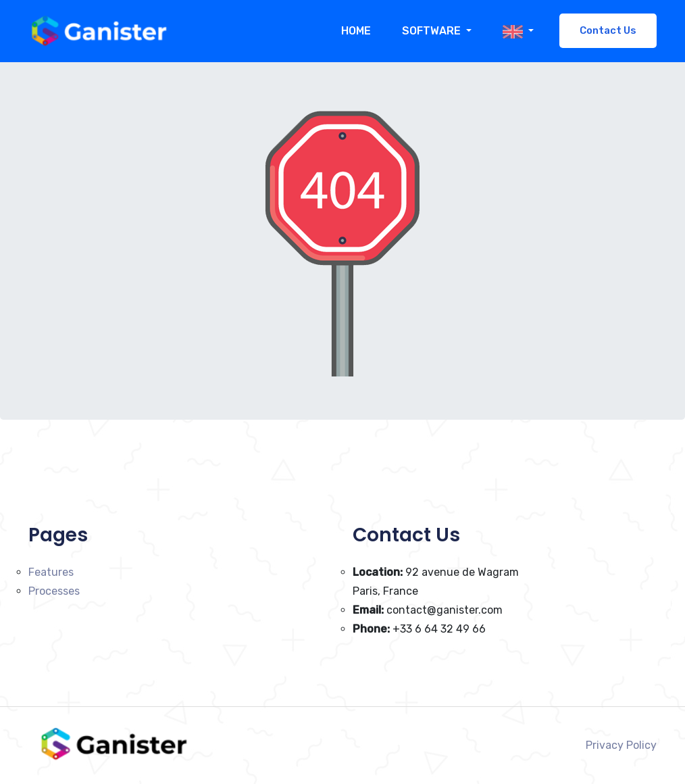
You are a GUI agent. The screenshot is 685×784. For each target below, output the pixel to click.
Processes (54, 591)
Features (51, 572)
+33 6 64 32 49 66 (419, 629)
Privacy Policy (621, 745)
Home (356, 31)
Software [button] (433, 31)
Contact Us (608, 30)
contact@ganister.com (428, 610)
